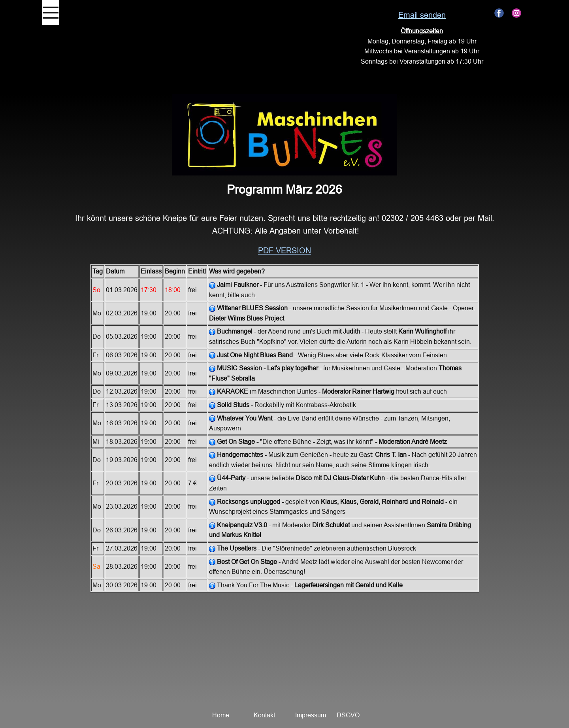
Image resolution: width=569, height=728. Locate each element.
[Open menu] (51, 13)
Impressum (311, 715)
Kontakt (264, 715)
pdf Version (284, 250)
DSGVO (348, 715)
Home (221, 715)
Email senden (422, 15)
